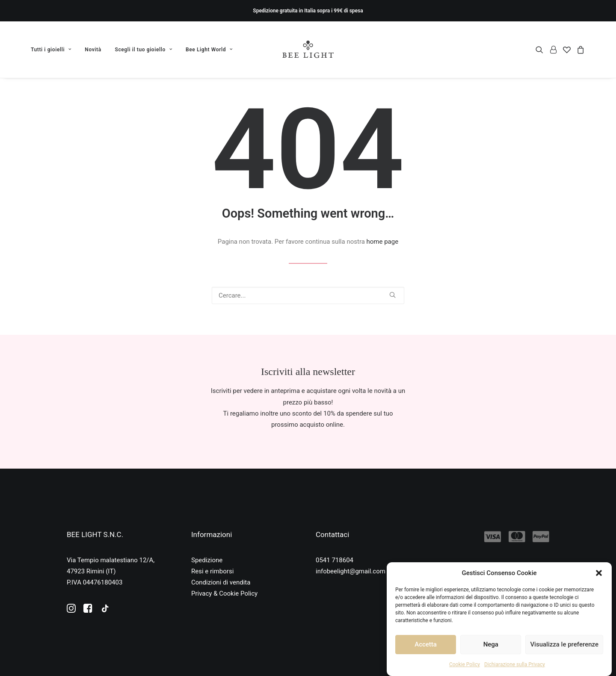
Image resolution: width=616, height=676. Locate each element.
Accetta (426, 644)
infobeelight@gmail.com (351, 571)
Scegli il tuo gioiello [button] (144, 50)
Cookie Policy (465, 664)
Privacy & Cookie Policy (224, 593)
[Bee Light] (308, 50)
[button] (599, 573)
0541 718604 (335, 560)
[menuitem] (54, 50)
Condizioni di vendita (221, 582)
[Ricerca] (308, 295)
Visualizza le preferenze (564, 644)
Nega (491, 644)
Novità (93, 50)
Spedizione (207, 560)
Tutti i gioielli (51, 50)
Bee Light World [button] (209, 50)
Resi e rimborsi (212, 571)
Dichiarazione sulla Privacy (515, 664)
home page (383, 242)
